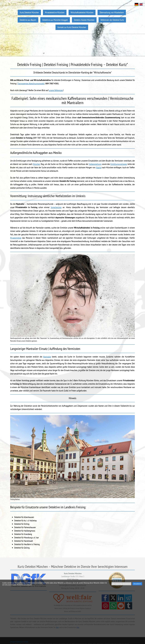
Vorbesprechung (95, 164)
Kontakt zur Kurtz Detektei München (72, 27)
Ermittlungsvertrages (119, 164)
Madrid (99, 167)
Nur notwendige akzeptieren (121, 584)
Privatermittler (16, 238)
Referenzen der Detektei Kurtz (112, 20)
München (36, 164)
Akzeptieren (137, 584)
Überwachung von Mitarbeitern (112, 12)
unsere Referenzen (56, 90)
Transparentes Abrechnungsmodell (31, 84)
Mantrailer (47, 357)
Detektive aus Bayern (28, 20)
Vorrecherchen (56, 207)
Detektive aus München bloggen (55, 20)
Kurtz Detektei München (29, 12)
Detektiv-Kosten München (84, 20)
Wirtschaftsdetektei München (82, 12)
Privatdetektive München (55, 12)
